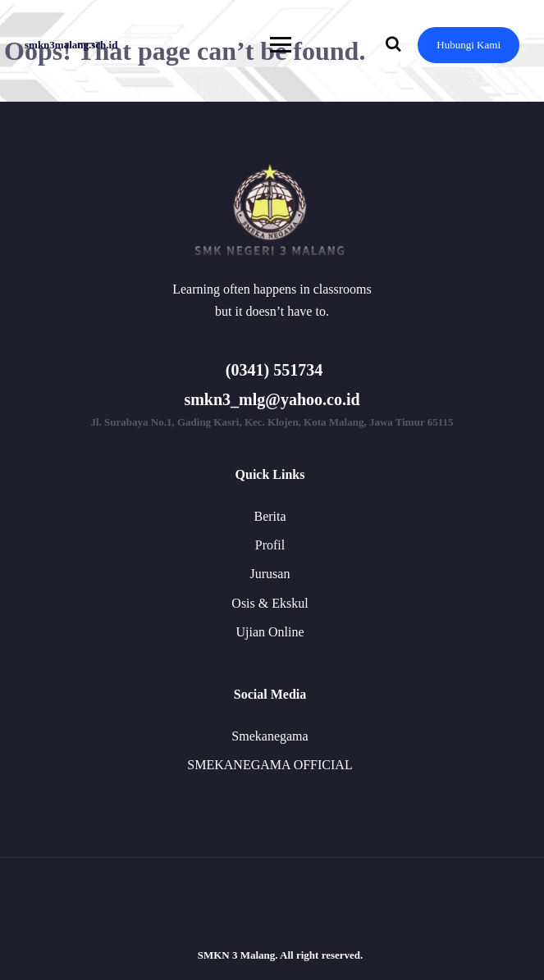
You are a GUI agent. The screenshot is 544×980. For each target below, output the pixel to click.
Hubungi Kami (469, 45)
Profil (270, 545)
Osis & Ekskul (270, 603)
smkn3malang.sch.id (71, 45)
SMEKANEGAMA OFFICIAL (270, 765)
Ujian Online (270, 632)
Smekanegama (270, 736)
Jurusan (270, 574)
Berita (270, 516)
